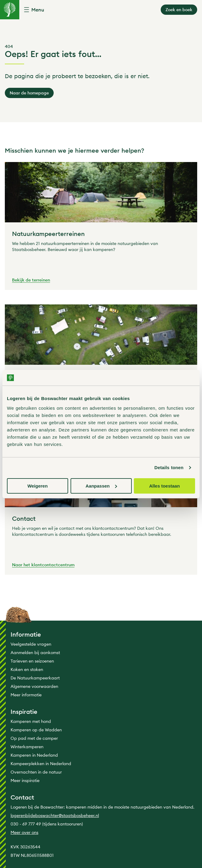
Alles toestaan (165, 486)
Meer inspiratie (25, 781)
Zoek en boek (179, 10)
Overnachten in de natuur (36, 772)
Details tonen (169, 467)
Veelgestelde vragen (31, 644)
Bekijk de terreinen (31, 280)
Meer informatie (26, 695)
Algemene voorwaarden (34, 686)
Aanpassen (101, 486)
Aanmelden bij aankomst (35, 653)
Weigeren (38, 486)
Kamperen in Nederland (34, 755)
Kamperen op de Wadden (36, 730)
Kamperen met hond (31, 721)
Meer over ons (24, 832)
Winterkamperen (27, 747)
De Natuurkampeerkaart (35, 678)
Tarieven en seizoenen (32, 661)
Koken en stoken (27, 669)
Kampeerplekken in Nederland (41, 764)
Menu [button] (38, 10)
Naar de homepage (29, 93)
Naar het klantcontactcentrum (43, 565)
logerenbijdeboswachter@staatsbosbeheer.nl (55, 816)
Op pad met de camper (34, 738)
